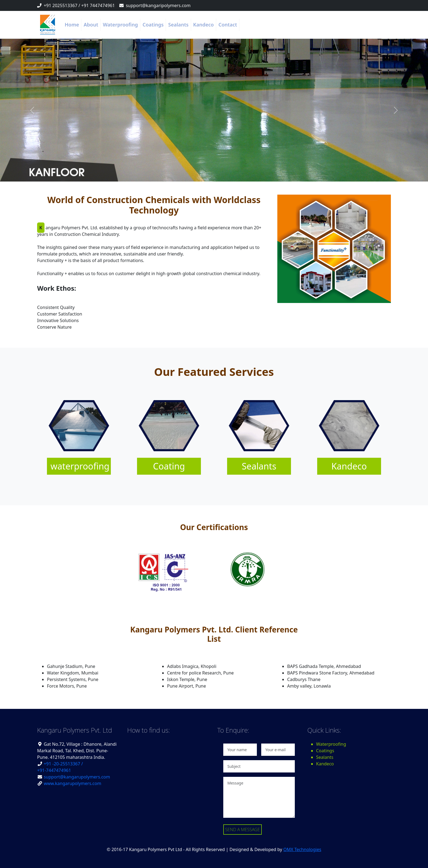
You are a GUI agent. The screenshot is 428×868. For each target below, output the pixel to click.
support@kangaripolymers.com (158, 5)
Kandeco (204, 25)
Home (72, 25)
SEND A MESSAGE (243, 830)
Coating (169, 466)
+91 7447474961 (98, 5)
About (91, 25)
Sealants (178, 25)
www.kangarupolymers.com (72, 783)
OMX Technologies (302, 849)
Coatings (153, 25)
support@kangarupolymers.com (77, 777)
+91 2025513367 (60, 5)
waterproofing (80, 466)
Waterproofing (120, 25)
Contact (228, 25)
